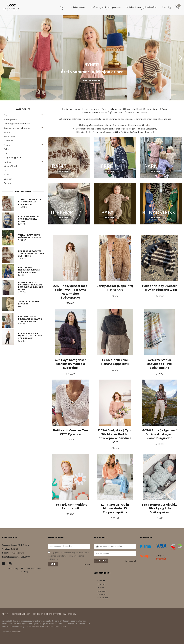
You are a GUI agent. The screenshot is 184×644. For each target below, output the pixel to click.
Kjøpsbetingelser (21, 614)
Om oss (7, 183)
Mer (164, 7)
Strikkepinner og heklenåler (17, 128)
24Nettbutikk (17, 632)
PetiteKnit (8, 141)
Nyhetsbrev (70, 614)
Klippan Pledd (10, 166)
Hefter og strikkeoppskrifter (17, 124)
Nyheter (7, 132)
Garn (6, 115)
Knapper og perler (12, 158)
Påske (6, 175)
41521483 (14, 549)
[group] (92, 58)
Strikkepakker (10, 119)
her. (149, 125)
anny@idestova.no (17, 553)
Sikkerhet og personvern (47, 614)
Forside (101, 581)
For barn (8, 162)
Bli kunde (101, 584)
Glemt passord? (130, 561)
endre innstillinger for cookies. (55, 627)
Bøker (7, 149)
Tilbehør (7, 145)
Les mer (87, 564)
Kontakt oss (102, 598)
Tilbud (6, 153)
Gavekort (8, 179)
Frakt (5, 614)
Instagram (102, 591)
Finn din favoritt (92, 80)
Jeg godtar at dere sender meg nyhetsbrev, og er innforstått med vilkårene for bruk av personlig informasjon (69, 556)
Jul (5, 170)
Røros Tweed (10, 136)
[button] (181, 58)
